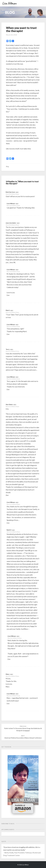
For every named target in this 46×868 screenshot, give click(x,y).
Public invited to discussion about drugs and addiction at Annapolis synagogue (23, 728)
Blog (7, 166)
